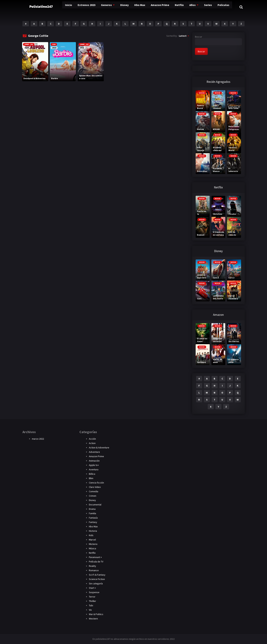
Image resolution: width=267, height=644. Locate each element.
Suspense (94, 592)
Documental (95, 505)
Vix (90, 610)
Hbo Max (128, 7)
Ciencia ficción (96, 483)
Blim (91, 478)
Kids (91, 535)
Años (179, 7)
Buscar (199, 37)
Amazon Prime (148, 7)
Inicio (58, 7)
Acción (92, 439)
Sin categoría (96, 583)
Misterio (93, 544)
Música (92, 548)
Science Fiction (97, 579)
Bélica (92, 474)
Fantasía (93, 518)
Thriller (92, 601)
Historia (93, 531)
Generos (95, 7)
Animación (94, 461)
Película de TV (96, 562)
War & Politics (96, 614)
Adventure (94, 452)
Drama (92, 509)
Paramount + (95, 557)
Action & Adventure (99, 448)
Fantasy (93, 522)
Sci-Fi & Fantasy (97, 575)
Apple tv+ (94, 465)
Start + (92, 588)
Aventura (94, 469)
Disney (113, 7)
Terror (92, 597)
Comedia (94, 491)
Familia (92, 513)
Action (92, 443)
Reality (92, 566)
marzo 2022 (38, 439)
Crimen (93, 496)
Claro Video (95, 487)
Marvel (92, 540)
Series (194, 7)
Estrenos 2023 (76, 7)
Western (93, 619)
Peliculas (209, 7)
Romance (94, 570)
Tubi (91, 605)
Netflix (166, 7)
